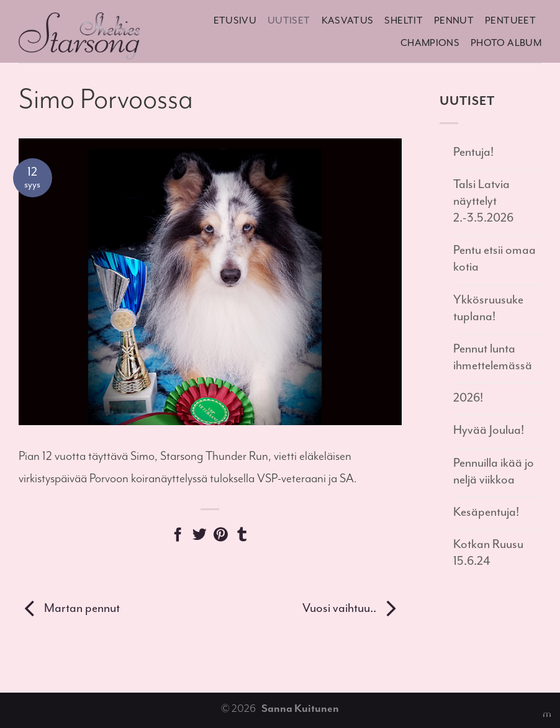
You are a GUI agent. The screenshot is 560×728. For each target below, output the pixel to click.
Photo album (506, 43)
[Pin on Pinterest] (221, 537)
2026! (468, 398)
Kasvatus (348, 20)
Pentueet (510, 20)
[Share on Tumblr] (242, 537)
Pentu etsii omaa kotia (495, 258)
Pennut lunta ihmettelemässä (493, 357)
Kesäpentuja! (486, 512)
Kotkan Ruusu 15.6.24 (488, 552)
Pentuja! (473, 152)
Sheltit (404, 20)
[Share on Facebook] (178, 537)
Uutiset (289, 20)
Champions (430, 43)
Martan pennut (69, 608)
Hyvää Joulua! (489, 430)
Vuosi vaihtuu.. (352, 608)
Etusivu (235, 20)
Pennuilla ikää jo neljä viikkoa (494, 471)
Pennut (454, 20)
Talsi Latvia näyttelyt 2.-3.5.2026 (483, 201)
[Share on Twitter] (200, 537)
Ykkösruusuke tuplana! (488, 308)
